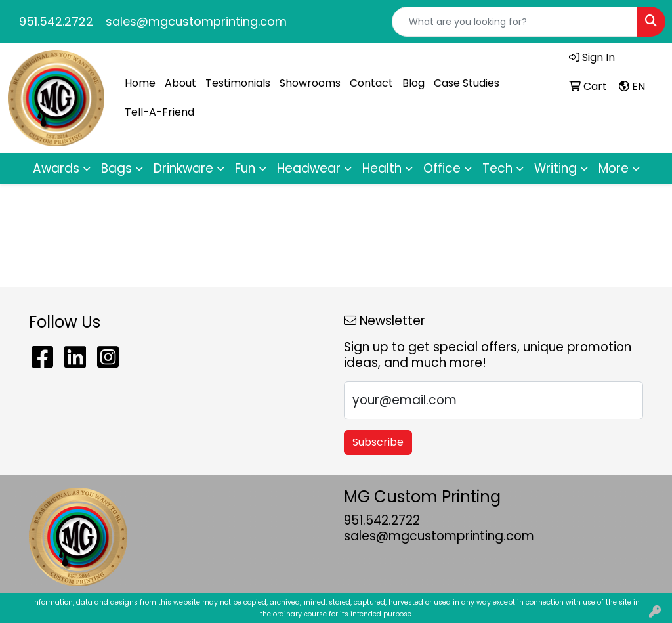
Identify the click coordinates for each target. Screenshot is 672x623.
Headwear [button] (309, 168)
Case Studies (467, 83)
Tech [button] (497, 168)
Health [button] (382, 168)
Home (140, 83)
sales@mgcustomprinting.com (196, 21)
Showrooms (310, 83)
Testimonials (238, 83)
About (180, 83)
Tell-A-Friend (159, 112)
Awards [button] (56, 168)
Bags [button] (116, 168)
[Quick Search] (515, 22)
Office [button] (442, 168)
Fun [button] (245, 168)
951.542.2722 (56, 21)
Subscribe (378, 442)
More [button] (614, 168)
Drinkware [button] (183, 168)
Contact (371, 83)
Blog (413, 83)
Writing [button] (556, 168)
